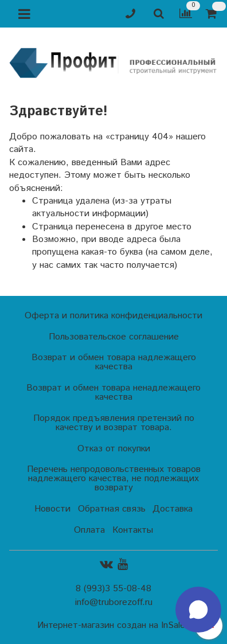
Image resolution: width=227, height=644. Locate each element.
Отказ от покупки (114, 449)
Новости (52, 509)
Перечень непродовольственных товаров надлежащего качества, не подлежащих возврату (114, 479)
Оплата (89, 530)
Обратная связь (112, 509)
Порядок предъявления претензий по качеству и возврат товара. (114, 423)
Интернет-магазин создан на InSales (113, 626)
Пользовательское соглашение (114, 337)
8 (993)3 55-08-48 (113, 589)
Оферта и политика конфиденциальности (113, 316)
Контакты (133, 530)
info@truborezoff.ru (114, 602)
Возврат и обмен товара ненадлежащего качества (113, 393)
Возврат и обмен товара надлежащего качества (114, 362)
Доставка (173, 509)
